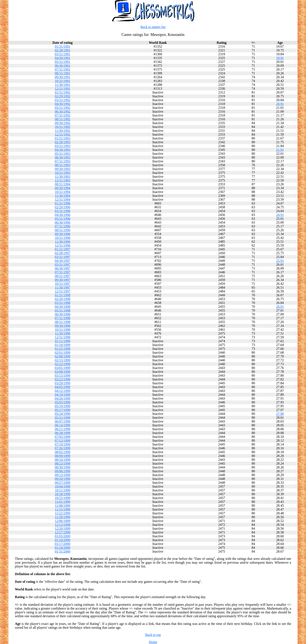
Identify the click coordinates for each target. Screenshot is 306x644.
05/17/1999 (63, 410)
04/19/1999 (63, 395)
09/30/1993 (63, 169)
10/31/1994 (63, 192)
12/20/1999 (63, 528)
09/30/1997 (63, 280)
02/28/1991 (63, 50)
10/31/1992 (63, 127)
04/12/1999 (63, 391)
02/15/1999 (63, 360)
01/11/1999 (62, 341)
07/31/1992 (63, 115)
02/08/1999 (63, 356)
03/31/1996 (63, 211)
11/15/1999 (62, 509)
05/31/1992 (63, 108)
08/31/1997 (63, 276)
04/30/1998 (63, 307)
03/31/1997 (63, 257)
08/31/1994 (63, 184)
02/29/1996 (63, 207)
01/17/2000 (63, 544)
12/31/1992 (63, 134)
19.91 (280, 58)
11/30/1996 (62, 242)
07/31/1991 (63, 69)
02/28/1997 (63, 253)
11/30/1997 (62, 287)
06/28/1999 (63, 433)
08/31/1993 (63, 165)
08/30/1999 (63, 467)
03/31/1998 (63, 303)
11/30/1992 (62, 131)
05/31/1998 (63, 310)
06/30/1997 (63, 268)
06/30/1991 (63, 66)
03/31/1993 (63, 146)
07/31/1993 (63, 161)
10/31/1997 (63, 284)
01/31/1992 (63, 92)
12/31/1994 (63, 199)
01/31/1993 (63, 138)
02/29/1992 (63, 96)
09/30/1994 (63, 188)
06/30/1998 (63, 314)
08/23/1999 (63, 463)
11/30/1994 (62, 196)
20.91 (280, 104)
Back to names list (153, 27)
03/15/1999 (63, 375)
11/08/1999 (62, 506)
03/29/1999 (63, 383)
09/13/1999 (63, 475)
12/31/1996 (63, 245)
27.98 (280, 414)
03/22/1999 (63, 379)
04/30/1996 (63, 215)
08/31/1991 (63, 73)
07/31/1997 (63, 272)
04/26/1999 (63, 398)
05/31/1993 (63, 154)
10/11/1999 (62, 490)
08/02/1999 (63, 452)
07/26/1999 (63, 448)
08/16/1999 (63, 460)
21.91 (280, 150)
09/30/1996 (63, 234)
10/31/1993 (63, 173)
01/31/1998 (63, 295)
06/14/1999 (63, 425)
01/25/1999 (63, 349)
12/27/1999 (63, 532)
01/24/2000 (63, 548)
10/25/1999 (63, 498)
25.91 (280, 261)
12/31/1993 (63, 180)
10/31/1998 (63, 330)
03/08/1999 (63, 372)
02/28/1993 (63, 142)
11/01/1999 (62, 502)
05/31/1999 (63, 418)
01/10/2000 (63, 540)
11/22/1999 (62, 513)
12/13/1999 (63, 525)
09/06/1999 (63, 471)
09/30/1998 (63, 326)
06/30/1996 (63, 222)
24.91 (280, 215)
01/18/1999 (63, 345)
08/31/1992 (63, 119)
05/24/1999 (63, 414)
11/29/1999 (62, 517)
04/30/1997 (63, 261)
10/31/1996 (63, 238)
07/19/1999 (63, 444)
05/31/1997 (63, 265)
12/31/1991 (63, 89)
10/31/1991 (63, 81)
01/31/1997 (63, 249)
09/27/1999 (63, 483)
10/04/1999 (63, 486)
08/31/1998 (63, 322)
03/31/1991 (63, 54)
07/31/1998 (63, 318)
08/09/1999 (63, 456)
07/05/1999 (63, 437)
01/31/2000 (63, 551)
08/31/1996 (63, 230)
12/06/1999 (63, 521)
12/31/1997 (63, 291)
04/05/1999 (63, 387)
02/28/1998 (63, 299)
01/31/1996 (63, 203)
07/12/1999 (63, 440)
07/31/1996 (63, 226)
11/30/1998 (62, 333)
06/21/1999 (63, 429)
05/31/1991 (63, 62)
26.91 (280, 307)
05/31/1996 (63, 219)
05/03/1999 (63, 402)
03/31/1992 (63, 100)
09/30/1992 (63, 123)
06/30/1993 (63, 157)
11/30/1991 (62, 85)
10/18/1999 (63, 494)
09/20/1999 (63, 479)
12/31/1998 (63, 337)
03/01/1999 (63, 368)
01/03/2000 (63, 536)
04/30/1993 (63, 150)
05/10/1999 (63, 406)
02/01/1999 (63, 352)
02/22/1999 (63, 364)
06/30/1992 (63, 111)
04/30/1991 (63, 58)
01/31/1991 (63, 46)
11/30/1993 (62, 177)
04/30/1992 (63, 104)
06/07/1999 (63, 421)
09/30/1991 (63, 77)
